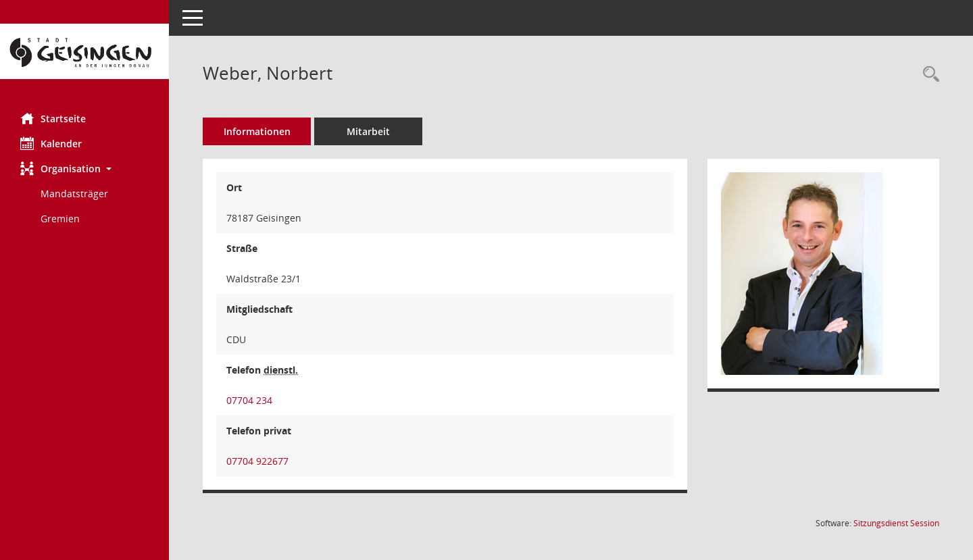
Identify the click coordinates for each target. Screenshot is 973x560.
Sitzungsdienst (896, 523)
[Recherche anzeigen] (928, 75)
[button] (84, 169)
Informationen (257, 131)
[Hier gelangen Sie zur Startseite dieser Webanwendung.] (84, 51)
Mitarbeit (368, 131)
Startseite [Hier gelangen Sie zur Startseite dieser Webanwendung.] (53, 118)
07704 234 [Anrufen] (249, 400)
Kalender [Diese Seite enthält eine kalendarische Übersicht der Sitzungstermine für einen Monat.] (51, 143)
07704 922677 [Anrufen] (257, 461)
